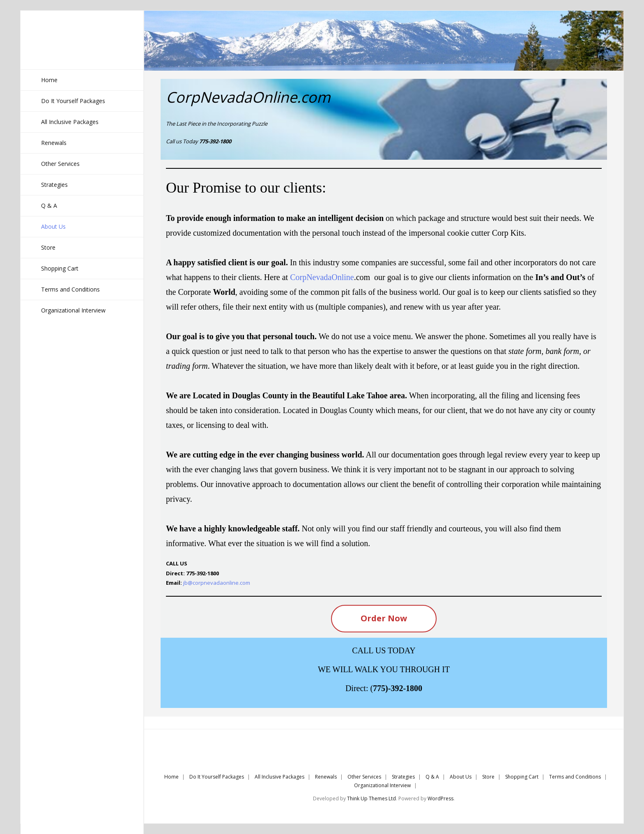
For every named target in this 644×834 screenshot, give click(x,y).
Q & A (432, 777)
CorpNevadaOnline (322, 277)
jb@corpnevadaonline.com (217, 583)
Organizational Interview (382, 785)
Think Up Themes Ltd (371, 798)
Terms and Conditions (575, 777)
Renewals (326, 777)
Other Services (364, 777)
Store (488, 777)
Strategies (403, 777)
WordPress (440, 798)
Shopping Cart (522, 777)
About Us (461, 777)
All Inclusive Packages (279, 777)
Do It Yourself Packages (217, 777)
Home (171, 777)
